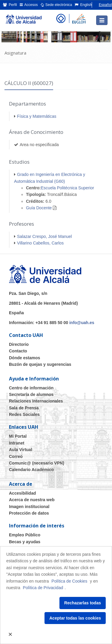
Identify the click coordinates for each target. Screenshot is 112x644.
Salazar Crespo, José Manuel (45, 236)
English (83, 5)
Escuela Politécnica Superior (67, 188)
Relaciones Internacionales (36, 401)
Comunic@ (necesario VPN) (37, 463)
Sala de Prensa (24, 408)
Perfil (10, 5)
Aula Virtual (21, 450)
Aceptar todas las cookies (75, 618)
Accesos (29, 5)
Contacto (18, 351)
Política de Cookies (69, 581)
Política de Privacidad (43, 588)
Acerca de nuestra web (32, 500)
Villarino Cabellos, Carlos (40, 243)
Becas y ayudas (25, 542)
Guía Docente (39, 208)
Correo (16, 456)
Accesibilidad (22, 493)
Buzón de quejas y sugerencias (40, 364)
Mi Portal (18, 436)
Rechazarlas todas (83, 603)
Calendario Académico (31, 470)
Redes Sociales (24, 414)
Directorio (19, 344)
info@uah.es (82, 323)
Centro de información (31, 388)
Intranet (17, 443)
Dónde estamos (24, 358)
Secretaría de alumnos (31, 394)
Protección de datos (29, 513)
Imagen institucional (29, 507)
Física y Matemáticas (37, 116)
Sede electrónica (56, 5)
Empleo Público (25, 535)
